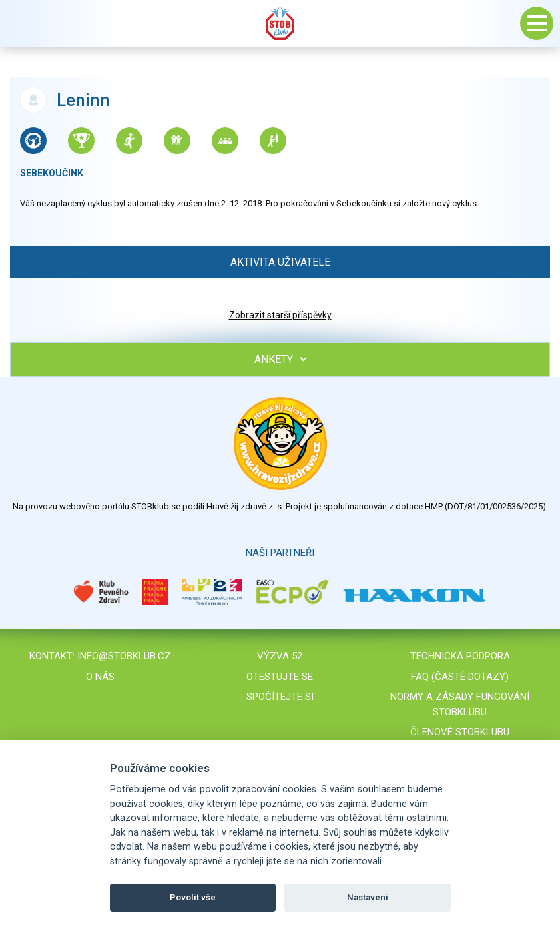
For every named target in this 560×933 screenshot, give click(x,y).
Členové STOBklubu (460, 732)
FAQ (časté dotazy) (460, 677)
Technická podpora (460, 656)
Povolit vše (193, 897)
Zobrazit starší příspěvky (280, 315)
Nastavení (368, 897)
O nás (100, 677)
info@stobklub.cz (124, 656)
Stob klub (280, 23)
